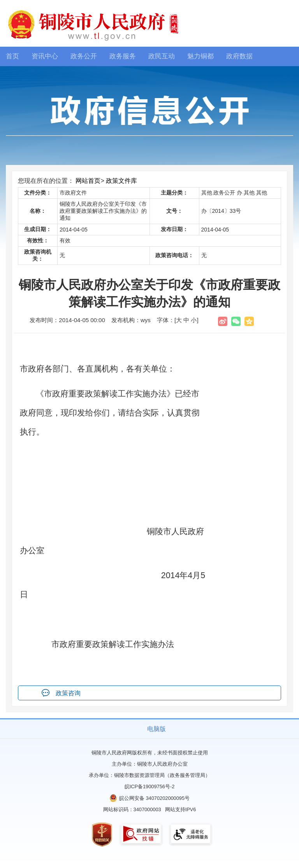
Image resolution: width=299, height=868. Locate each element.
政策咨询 (68, 693)
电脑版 (157, 729)
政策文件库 (121, 181)
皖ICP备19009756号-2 (150, 786)
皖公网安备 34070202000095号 (154, 798)
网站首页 (88, 181)
